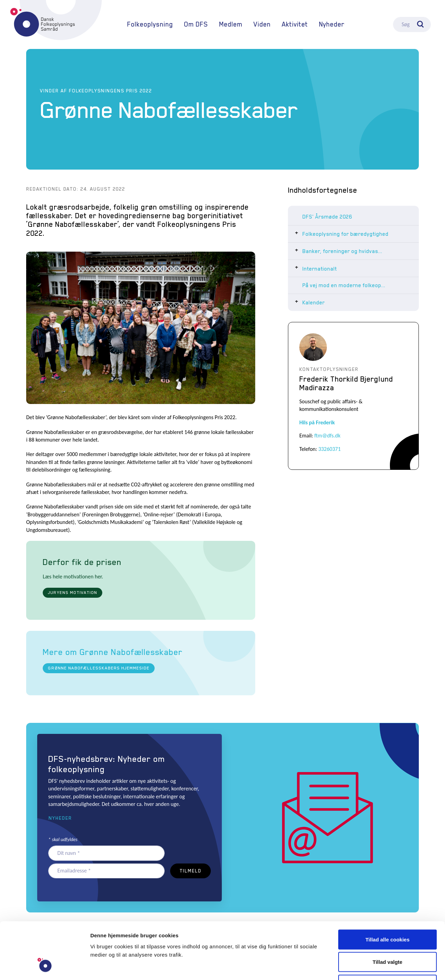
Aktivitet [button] (295, 24)
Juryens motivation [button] (72, 593)
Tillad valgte (387, 912)
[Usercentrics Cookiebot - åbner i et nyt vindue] (45, 967)
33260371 (329, 449)
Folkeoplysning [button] (150, 24)
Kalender (314, 303)
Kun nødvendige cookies (387, 935)
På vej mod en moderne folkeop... (344, 285)
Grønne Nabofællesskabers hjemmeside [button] (99, 668)
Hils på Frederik (317, 422)
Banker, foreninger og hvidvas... (342, 251)
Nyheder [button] (60, 818)
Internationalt (320, 269)
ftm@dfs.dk (328, 436)
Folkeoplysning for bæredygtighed (345, 234)
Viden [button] (262, 24)
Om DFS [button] (196, 24)
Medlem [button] (231, 24)
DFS (43, 22)
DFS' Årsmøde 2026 (327, 217)
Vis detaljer (358, 966)
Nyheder (332, 24)
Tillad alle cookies (387, 890)
